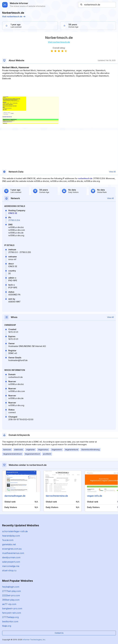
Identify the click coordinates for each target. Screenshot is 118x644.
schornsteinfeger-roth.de (15, 531)
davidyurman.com (11, 557)
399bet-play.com (11, 600)
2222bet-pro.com (11, 595)
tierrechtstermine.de (57, 496)
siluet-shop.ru (9, 570)
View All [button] (112, 172)
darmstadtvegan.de (15, 496)
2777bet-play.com (11, 591)
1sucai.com (8, 540)
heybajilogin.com (11, 587)
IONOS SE (13, 213)
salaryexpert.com (11, 562)
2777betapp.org (10, 617)
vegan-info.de (95, 496)
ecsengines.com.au (12, 549)
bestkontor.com (10, 621)
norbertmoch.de (85, 178)
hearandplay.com (11, 536)
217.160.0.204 (14, 220)
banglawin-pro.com (12, 608)
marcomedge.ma (11, 566)
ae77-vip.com (9, 604)
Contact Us (59, 633)
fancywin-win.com (12, 613)
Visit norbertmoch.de (14, 16)
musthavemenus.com (13, 553)
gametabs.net (9, 544)
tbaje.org (7, 626)
